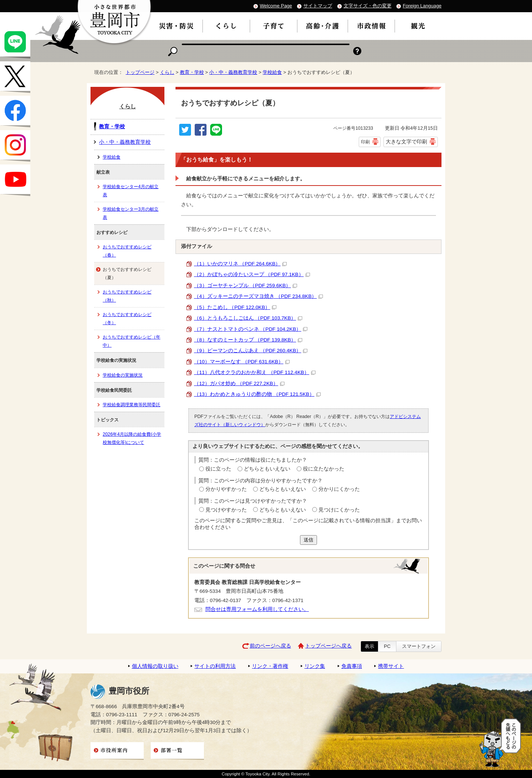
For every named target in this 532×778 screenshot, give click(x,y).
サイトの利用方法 (215, 666)
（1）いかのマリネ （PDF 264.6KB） (240, 264)
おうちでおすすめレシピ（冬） (127, 319)
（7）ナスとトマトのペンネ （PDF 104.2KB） (251, 329)
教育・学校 (192, 72)
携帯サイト (391, 666)
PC (387, 646)
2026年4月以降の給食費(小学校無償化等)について (132, 438)
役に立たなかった (324, 469)
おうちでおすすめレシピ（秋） (127, 296)
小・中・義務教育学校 (233, 72)
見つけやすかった (226, 510)
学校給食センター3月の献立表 (131, 213)
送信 (308, 540)
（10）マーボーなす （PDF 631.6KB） (242, 362)
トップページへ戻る (328, 646)
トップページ (140, 72)
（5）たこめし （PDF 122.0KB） (235, 307)
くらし (167, 72)
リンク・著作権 (270, 666)
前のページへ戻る (270, 646)
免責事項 (352, 666)
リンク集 (315, 666)
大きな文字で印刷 (406, 142)
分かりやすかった (226, 489)
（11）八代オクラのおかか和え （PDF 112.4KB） (255, 372)
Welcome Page (276, 6)
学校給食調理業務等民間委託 (132, 405)
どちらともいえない (267, 469)
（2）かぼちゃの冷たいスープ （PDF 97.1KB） (252, 274)
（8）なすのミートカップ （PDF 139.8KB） (248, 340)
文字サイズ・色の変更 (368, 6)
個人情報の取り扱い (155, 666)
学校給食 (272, 72)
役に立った (218, 469)
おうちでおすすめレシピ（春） (127, 251)
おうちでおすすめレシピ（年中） (132, 341)
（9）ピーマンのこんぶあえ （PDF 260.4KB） (251, 351)
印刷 (365, 142)
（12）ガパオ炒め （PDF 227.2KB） (239, 383)
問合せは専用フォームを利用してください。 (257, 609)
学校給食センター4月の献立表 (131, 191)
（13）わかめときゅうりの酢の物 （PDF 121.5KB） (257, 394)
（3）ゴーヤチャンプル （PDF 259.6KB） (245, 286)
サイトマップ (318, 6)
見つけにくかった (339, 510)
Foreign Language (422, 6)
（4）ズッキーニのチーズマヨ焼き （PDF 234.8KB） (258, 296)
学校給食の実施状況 (123, 375)
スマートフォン (419, 646)
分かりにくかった (339, 489)
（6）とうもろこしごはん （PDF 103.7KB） (248, 318)
